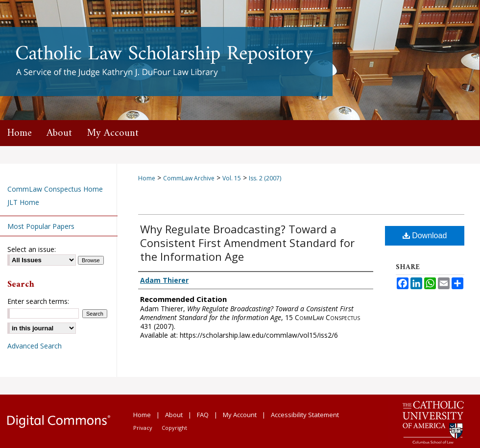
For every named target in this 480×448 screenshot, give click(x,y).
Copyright (174, 428)
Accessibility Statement (305, 415)
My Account (240, 415)
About (174, 415)
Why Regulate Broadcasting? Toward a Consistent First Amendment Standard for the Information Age (247, 243)
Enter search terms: (38, 301)
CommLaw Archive (189, 178)
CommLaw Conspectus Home (55, 189)
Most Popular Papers (41, 226)
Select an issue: (32, 249)
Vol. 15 (232, 178)
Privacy (143, 428)
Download (425, 236)
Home (147, 178)
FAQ (203, 415)
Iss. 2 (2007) (265, 178)
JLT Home (23, 202)
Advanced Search (35, 346)
